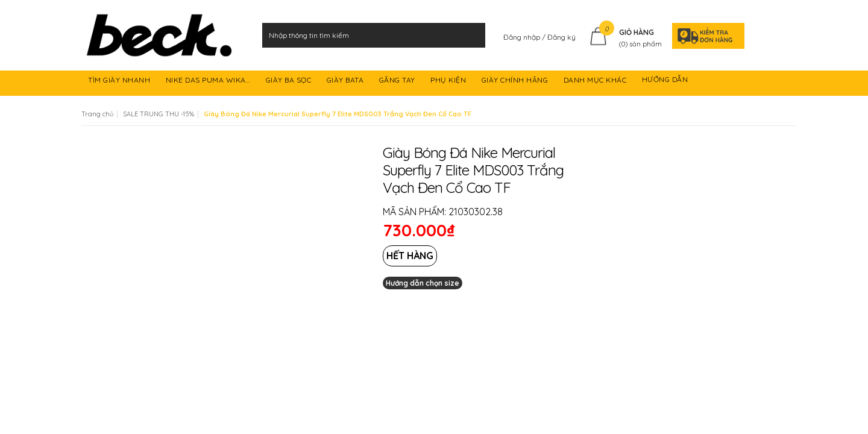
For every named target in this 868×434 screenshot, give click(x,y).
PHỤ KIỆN (449, 82)
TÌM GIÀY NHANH (120, 82)
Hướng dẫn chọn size (423, 283)
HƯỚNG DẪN (666, 82)
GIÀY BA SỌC (290, 82)
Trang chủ (97, 114)
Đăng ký (561, 37)
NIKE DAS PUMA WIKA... (209, 82)
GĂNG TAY (398, 82)
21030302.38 (476, 212)
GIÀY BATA (346, 82)
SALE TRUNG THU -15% (159, 114)
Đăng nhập (523, 37)
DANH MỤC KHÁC (596, 82)
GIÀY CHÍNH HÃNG (516, 82)
